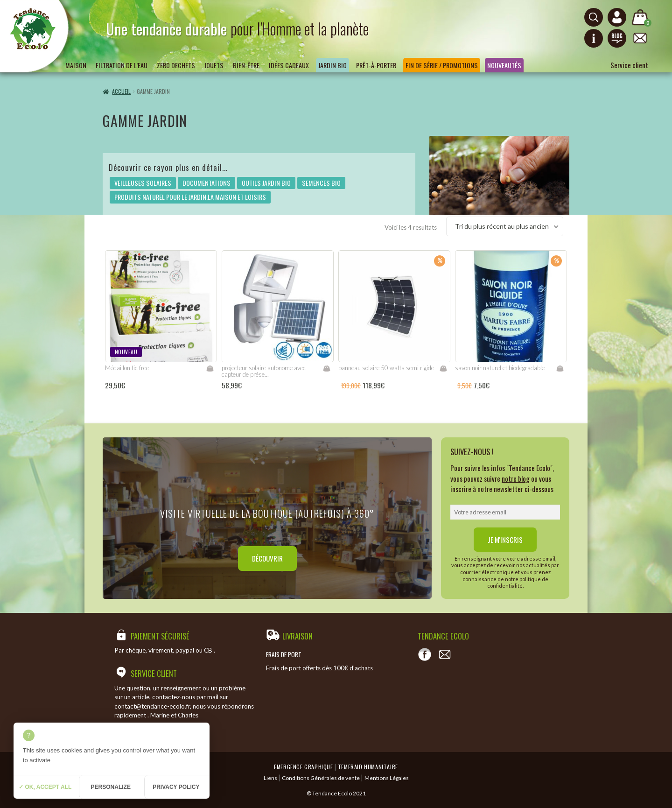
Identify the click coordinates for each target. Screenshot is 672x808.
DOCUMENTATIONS (206, 183)
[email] (505, 512)
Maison (76, 65)
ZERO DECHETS (176, 65)
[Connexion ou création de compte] (617, 17)
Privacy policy (176, 787)
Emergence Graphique (303, 767)
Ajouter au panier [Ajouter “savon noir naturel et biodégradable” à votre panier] (560, 368)
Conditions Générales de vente (321, 778)
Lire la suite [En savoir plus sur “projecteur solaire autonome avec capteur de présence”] (327, 368)
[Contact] (445, 654)
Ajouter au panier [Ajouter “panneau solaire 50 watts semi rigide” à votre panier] (443, 368)
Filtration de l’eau (122, 65)
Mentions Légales (387, 778)
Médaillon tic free (127, 368)
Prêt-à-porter (376, 65)
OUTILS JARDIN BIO (266, 183)
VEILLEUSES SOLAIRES (143, 183)
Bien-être (246, 65)
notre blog (516, 478)
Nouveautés (504, 65)
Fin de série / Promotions (442, 65)
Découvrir (267, 558)
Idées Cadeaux (289, 65)
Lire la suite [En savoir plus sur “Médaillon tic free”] (210, 368)
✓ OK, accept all (45, 787)
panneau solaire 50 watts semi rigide (386, 368)
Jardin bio (332, 65)
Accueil (121, 91)
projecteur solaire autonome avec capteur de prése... (264, 371)
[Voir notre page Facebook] (425, 654)
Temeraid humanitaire (368, 767)
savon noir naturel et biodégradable (500, 368)
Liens (270, 778)
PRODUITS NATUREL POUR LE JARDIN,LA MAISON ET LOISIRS (190, 197)
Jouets (214, 65)
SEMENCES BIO (321, 183)
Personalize (111, 787)
